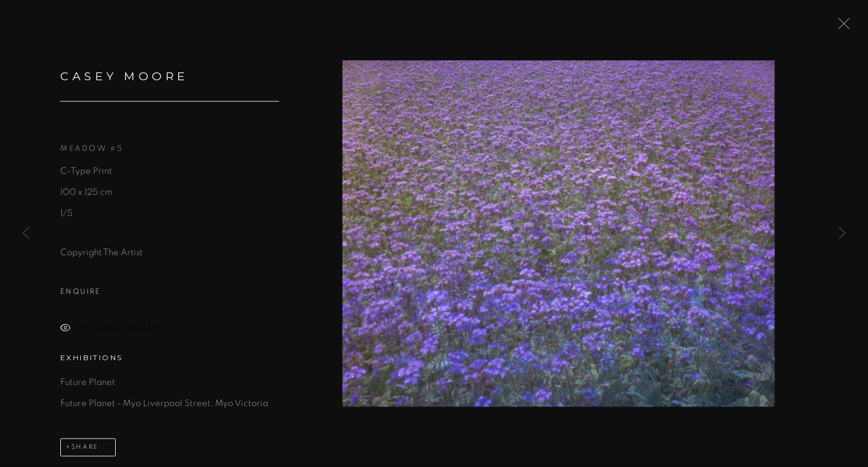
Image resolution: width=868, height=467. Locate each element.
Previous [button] (26, 233)
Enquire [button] (81, 293)
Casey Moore (124, 78)
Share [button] (85, 448)
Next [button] (842, 233)
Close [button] (841, 27)
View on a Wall (112, 331)
